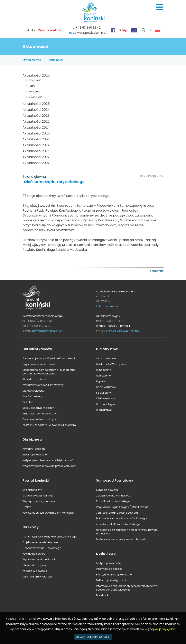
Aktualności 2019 (36, 139)
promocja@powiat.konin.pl (123, 331)
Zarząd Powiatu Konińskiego (114, 496)
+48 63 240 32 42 (88, 28)
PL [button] (155, 30)
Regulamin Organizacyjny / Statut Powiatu (123, 507)
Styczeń (35, 80)
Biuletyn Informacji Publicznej (114, 575)
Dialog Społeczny (33, 391)
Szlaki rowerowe (106, 358)
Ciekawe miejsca (107, 398)
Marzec (34, 91)
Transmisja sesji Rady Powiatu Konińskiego (49, 537)
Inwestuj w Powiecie (35, 455)
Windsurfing (104, 370)
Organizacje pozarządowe (39, 364)
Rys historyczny (32, 490)
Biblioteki (28, 402)
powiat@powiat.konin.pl (89, 33)
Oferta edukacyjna (34, 565)
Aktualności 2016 (36, 157)
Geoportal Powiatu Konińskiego (42, 548)
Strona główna (32, 60)
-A (27, 30)
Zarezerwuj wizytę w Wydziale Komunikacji (49, 358)
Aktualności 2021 (36, 127)
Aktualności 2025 (36, 104)
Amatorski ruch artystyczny (40, 414)
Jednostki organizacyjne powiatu (117, 513)
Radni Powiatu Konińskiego (113, 501)
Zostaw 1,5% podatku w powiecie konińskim (49, 425)
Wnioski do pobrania (35, 379)
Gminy (27, 507)
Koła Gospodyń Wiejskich (38, 408)
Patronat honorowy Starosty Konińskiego (121, 518)
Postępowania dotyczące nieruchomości (122, 539)
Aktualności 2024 (36, 110)
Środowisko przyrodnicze (38, 496)
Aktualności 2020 (36, 133)
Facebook (102, 595)
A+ (33, 30)
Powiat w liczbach (34, 449)
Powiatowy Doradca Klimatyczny (43, 385)
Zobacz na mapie (107, 306)
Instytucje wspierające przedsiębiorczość (48, 460)
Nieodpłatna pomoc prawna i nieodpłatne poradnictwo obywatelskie (49, 372)
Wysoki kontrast (50, 30)
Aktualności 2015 (36, 163)
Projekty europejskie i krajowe (40, 542)
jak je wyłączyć (165, 629)
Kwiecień (36, 97)
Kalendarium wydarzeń (37, 577)
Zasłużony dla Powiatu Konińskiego (118, 524)
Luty (32, 86)
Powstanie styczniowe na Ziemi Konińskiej (48, 513)
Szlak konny (103, 393)
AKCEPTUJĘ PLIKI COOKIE (93, 637)
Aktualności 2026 (36, 75)
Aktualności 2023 (36, 116)
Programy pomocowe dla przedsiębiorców (49, 466)
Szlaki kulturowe (106, 387)
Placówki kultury (32, 396)
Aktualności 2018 (36, 145)
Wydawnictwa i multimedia (40, 559)
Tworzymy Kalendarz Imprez (40, 419)
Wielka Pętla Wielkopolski (111, 364)
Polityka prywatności (109, 563)
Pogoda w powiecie (35, 571)
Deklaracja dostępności (111, 580)
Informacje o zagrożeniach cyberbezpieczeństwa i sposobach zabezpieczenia (127, 588)
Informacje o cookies (109, 569)
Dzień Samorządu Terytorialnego (54, 182)
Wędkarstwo (104, 410)
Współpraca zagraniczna (39, 501)
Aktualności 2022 (36, 122)
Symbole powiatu (107, 490)
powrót (158, 271)
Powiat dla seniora (34, 554)
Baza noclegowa (107, 404)
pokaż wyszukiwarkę (143, 30)
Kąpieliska (102, 381)
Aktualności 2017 (36, 151)
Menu (159, 7)
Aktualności (56, 60)
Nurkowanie (103, 376)
